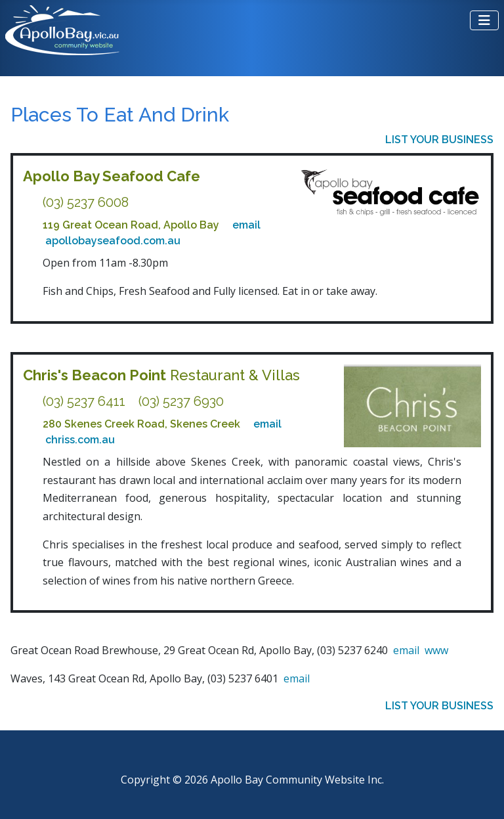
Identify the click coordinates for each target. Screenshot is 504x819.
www (436, 650)
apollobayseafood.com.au (113, 241)
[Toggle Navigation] (484, 20)
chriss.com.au (80, 440)
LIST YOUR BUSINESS (439, 140)
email (246, 225)
